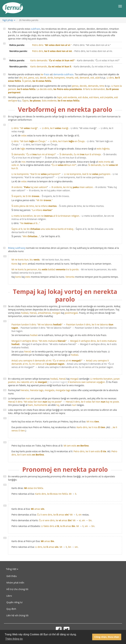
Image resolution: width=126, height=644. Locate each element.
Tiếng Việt (12, 569)
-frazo (45, 74)
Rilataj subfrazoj (17, 248)
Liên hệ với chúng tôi (17, 615)
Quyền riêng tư (14, 602)
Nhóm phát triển (15, 583)
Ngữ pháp (9, 20)
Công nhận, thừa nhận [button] (107, 637)
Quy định (11, 609)
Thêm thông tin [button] (14, 639)
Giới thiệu (12, 576)
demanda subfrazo (63, 74)
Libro (9, 596)
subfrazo (36, 29)
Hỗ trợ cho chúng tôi (17, 589)
